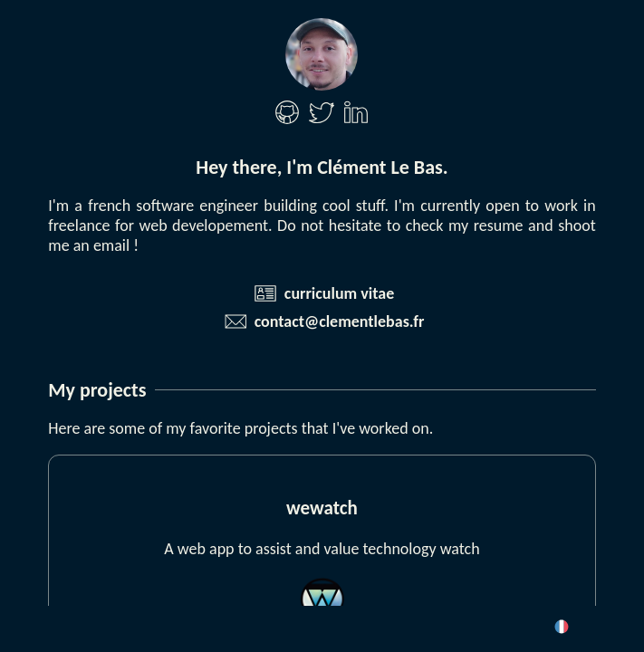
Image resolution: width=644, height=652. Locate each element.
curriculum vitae (339, 293)
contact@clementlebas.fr (340, 321)
